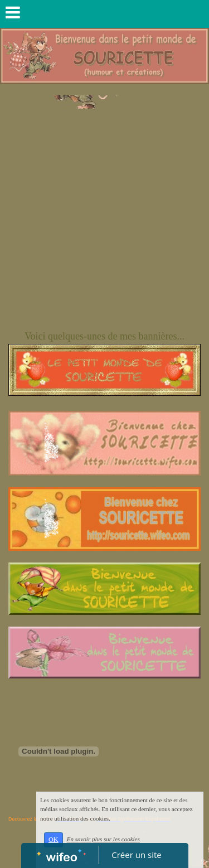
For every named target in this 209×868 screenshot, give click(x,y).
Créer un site (136, 855)
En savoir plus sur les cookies (103, 839)
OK (54, 840)
